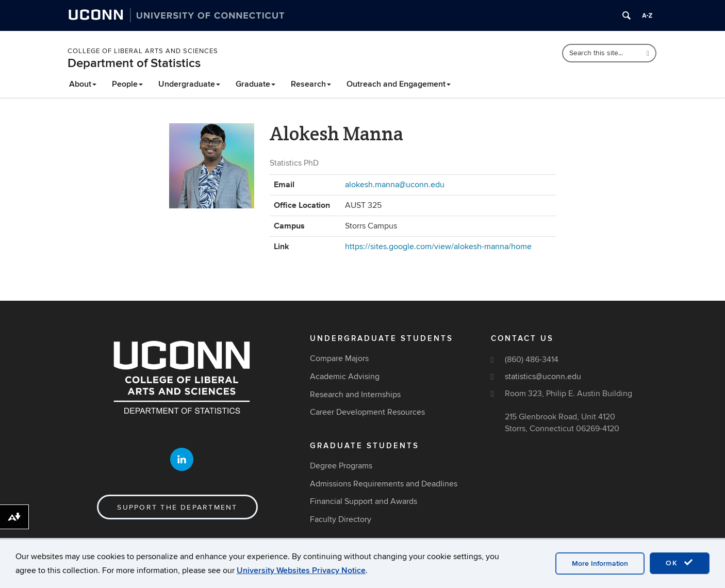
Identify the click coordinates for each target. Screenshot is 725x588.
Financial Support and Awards (364, 501)
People (127, 84)
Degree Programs (341, 466)
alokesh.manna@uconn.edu (395, 185)
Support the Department (177, 507)
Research (311, 84)
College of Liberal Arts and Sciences (143, 51)
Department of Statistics (134, 63)
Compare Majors (339, 358)
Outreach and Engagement (399, 84)
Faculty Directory (341, 519)
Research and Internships (355, 395)
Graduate (256, 84)
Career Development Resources (367, 412)
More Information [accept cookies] (600, 563)
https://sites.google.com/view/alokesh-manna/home (438, 247)
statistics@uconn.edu (543, 377)
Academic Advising (345, 377)
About (83, 84)
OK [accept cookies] (680, 563)
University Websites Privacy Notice (301, 570)
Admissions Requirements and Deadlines (384, 484)
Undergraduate (189, 84)
